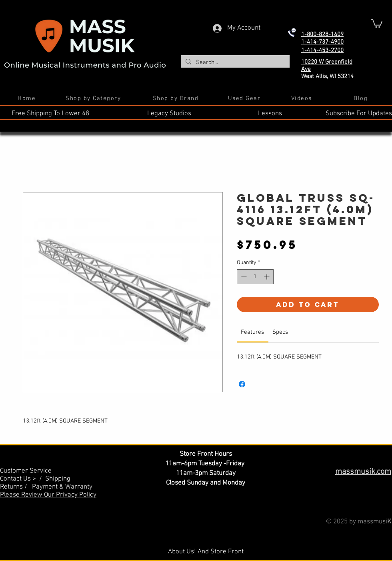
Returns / (16, 487)
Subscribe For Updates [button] (359, 114)
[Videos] (302, 98)
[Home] (27, 98)
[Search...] (234, 63)
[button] (377, 23)
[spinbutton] (255, 277)
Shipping (58, 479)
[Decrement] (243, 277)
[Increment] (267, 277)
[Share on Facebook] (242, 384)
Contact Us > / (23, 479)
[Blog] (361, 98)
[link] (252, 332)
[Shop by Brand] (176, 98)
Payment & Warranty (62, 487)
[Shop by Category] (94, 98)
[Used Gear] (245, 98)
